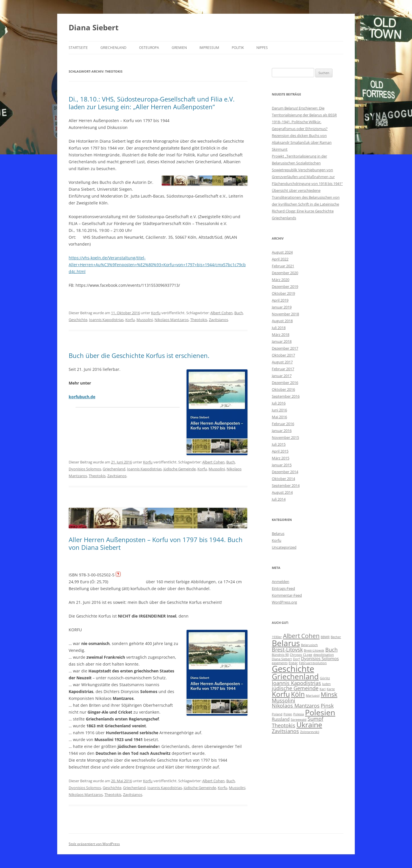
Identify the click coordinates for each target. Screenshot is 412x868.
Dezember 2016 (285, 383)
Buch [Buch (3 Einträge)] (331, 650)
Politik (238, 48)
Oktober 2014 (283, 479)
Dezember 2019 (285, 286)
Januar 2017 (282, 376)
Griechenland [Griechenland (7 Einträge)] (295, 676)
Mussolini (145, 320)
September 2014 (286, 485)
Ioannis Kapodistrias (106, 320)
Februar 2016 (283, 424)
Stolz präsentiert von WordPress (94, 844)
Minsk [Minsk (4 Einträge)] (329, 694)
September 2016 (286, 396)
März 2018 (281, 335)
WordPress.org (284, 602)
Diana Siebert (94, 27)
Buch (239, 313)
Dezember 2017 (285, 348)
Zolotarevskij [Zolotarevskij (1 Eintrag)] (310, 732)
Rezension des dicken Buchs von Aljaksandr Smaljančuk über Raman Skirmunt (302, 142)
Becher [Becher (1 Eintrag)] (336, 637)
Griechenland (113, 48)
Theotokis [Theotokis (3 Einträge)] (284, 725)
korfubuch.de (82, 397)
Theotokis (199, 320)
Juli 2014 (279, 499)
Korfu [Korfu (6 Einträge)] (281, 694)
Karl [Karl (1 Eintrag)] (323, 689)
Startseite (78, 48)
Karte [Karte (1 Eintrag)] (331, 689)
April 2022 (280, 259)
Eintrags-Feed (283, 588)
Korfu (156, 313)
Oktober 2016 (283, 389)
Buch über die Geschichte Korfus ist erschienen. (139, 355)
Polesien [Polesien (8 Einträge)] (320, 712)
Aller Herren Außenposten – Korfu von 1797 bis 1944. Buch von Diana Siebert (156, 543)
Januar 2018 (282, 341)
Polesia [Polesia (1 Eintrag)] (299, 714)
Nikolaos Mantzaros (172, 320)
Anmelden (281, 582)
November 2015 (285, 437)
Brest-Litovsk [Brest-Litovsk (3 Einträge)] (287, 650)
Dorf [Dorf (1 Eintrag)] (296, 659)
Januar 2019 (282, 307)
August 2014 (282, 492)
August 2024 (282, 252)
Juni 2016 (279, 410)
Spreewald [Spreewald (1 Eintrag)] (299, 720)
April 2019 (280, 300)
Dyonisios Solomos (85, 469)
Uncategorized (284, 547)
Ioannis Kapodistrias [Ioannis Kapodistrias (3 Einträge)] (296, 683)
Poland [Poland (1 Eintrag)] (277, 714)
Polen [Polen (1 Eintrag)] (288, 714)
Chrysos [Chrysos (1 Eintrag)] (296, 655)
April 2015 (280, 451)
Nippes (262, 48)
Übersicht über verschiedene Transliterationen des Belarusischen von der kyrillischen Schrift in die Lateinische (306, 197)
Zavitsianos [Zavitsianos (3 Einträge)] (285, 731)
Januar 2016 (282, 431)
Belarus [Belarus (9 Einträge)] (286, 643)
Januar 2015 (282, 465)
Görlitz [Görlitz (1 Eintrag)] (325, 678)
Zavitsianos (218, 320)
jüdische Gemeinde (180, 469)
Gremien (179, 48)
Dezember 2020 (285, 273)
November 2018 (285, 314)
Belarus (278, 533)
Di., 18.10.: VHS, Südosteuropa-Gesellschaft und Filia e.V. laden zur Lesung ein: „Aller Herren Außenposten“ (152, 103)
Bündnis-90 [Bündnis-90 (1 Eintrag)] (280, 655)
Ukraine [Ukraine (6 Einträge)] (309, 725)
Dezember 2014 (285, 472)
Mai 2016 (279, 417)
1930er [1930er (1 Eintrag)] (277, 637)
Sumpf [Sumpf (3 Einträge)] (315, 719)
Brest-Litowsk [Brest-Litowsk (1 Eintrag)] (314, 650)
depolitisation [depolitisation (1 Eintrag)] (324, 655)
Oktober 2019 (283, 293)
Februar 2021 (283, 266)
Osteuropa (149, 48)
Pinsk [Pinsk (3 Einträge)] (327, 706)
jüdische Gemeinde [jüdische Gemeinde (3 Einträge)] (295, 688)
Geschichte (78, 320)
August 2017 (282, 362)
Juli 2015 (279, 444)
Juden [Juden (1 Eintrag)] (326, 684)
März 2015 (281, 458)
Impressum (209, 48)
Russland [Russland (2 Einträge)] (281, 719)
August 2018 (282, 321)
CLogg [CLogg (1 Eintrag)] (308, 655)
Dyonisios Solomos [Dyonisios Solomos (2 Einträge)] (320, 658)
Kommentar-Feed (287, 595)
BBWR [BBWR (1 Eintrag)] (325, 637)
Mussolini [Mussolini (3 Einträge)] (284, 700)
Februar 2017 (283, 369)
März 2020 (281, 280)
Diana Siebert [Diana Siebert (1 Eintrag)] (282, 659)
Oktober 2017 (283, 355)
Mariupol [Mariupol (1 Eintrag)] (313, 696)
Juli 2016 (279, 403)
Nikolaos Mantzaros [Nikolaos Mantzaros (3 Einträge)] (296, 706)
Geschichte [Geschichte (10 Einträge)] (293, 669)
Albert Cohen (221, 313)
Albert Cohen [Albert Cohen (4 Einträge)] (301, 636)
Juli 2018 (279, 328)
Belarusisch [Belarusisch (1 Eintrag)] (309, 645)
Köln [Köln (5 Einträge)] (298, 694)
